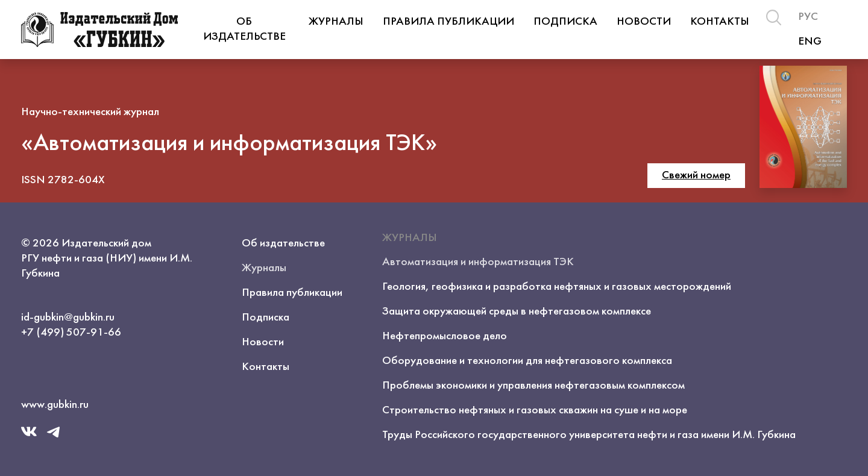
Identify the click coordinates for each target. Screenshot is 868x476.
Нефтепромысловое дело (445, 336)
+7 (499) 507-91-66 (71, 333)
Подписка (565, 22)
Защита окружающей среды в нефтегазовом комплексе (517, 312)
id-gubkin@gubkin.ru (68, 318)
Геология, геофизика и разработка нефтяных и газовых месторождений (557, 287)
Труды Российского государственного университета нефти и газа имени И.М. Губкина (589, 435)
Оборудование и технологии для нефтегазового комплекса (527, 361)
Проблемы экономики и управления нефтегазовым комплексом (533, 386)
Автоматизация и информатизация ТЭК (478, 262)
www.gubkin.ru (55, 405)
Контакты (720, 22)
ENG (810, 42)
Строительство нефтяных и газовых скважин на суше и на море (535, 410)
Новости (644, 22)
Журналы (336, 22)
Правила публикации (448, 22)
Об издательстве (244, 29)
